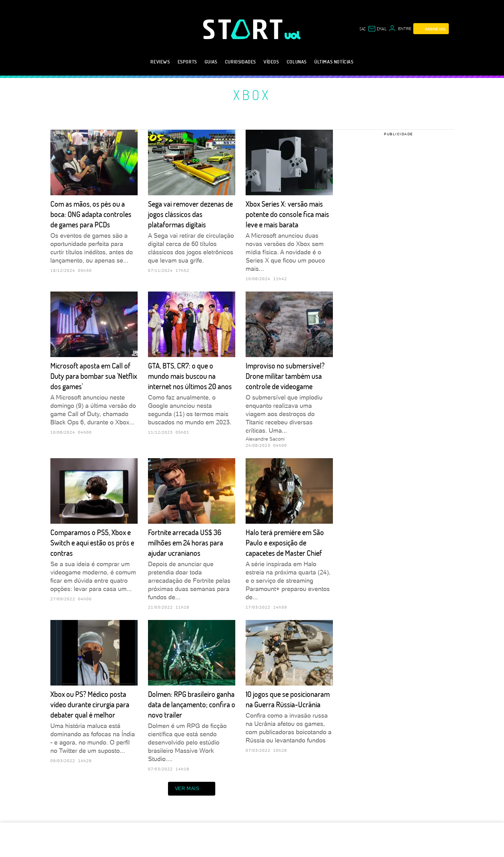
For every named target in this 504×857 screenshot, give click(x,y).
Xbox (252, 95)
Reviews (160, 62)
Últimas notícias (334, 62)
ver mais (192, 789)
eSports (187, 62)
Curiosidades (240, 62)
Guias (211, 62)
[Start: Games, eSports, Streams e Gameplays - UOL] (244, 29)
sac (363, 29)
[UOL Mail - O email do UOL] (377, 29)
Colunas (297, 62)
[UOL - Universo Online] (293, 35)
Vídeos (271, 62)
